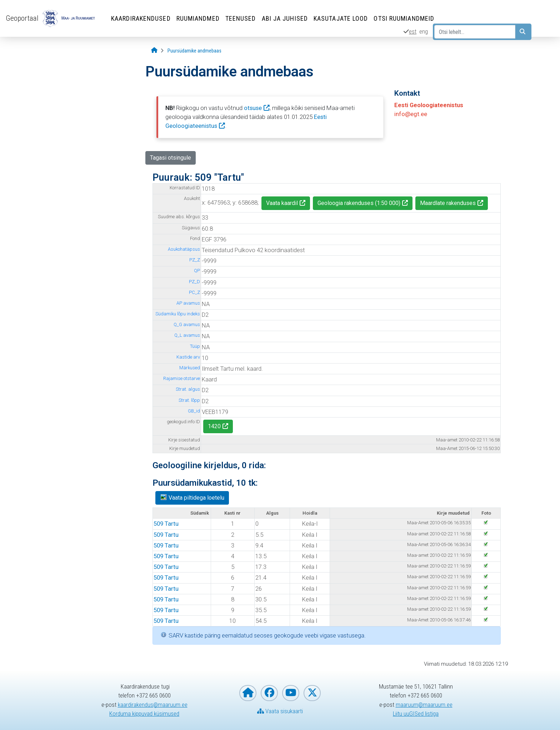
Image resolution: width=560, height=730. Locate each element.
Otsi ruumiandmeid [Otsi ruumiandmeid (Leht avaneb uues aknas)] (404, 18)
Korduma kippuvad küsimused (144, 714)
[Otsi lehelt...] (475, 32)
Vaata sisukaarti (280, 711)
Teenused (241, 18)
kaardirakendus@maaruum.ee (153, 705)
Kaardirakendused (141, 18)
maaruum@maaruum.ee (424, 705)
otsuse (253, 108)
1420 (214, 426)
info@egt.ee (411, 114)
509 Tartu (166, 524)
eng (424, 31)
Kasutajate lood (341, 18)
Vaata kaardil (282, 203)
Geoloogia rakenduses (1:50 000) (359, 203)
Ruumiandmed (198, 18)
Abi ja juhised (285, 18)
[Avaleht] (154, 51)
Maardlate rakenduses (448, 203)
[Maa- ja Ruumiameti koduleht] (248, 693)
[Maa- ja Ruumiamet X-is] (312, 693)
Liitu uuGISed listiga (416, 714)
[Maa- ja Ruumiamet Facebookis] (269, 693)
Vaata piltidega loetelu (192, 497)
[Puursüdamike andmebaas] (194, 51)
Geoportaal (22, 18)
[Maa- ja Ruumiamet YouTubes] (291, 693)
